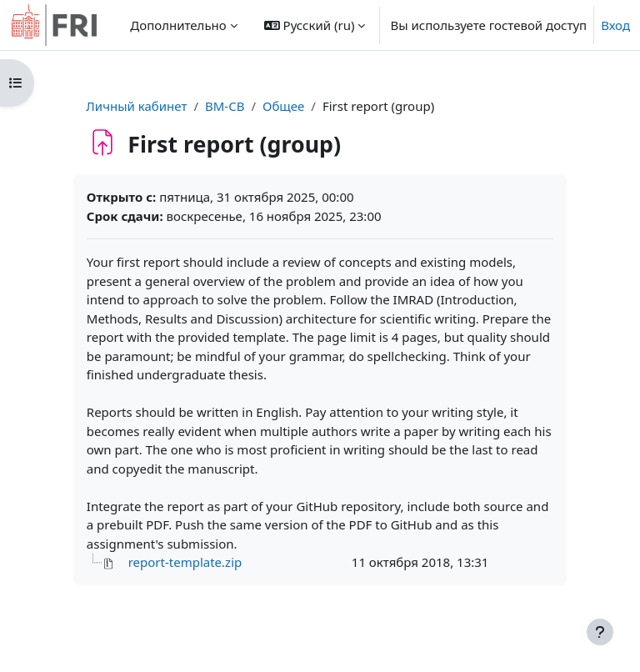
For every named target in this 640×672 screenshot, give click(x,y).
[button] (315, 25)
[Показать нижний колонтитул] (600, 632)
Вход (615, 25)
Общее (283, 106)
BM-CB (225, 106)
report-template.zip (185, 562)
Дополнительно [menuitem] (178, 25)
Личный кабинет (136, 106)
